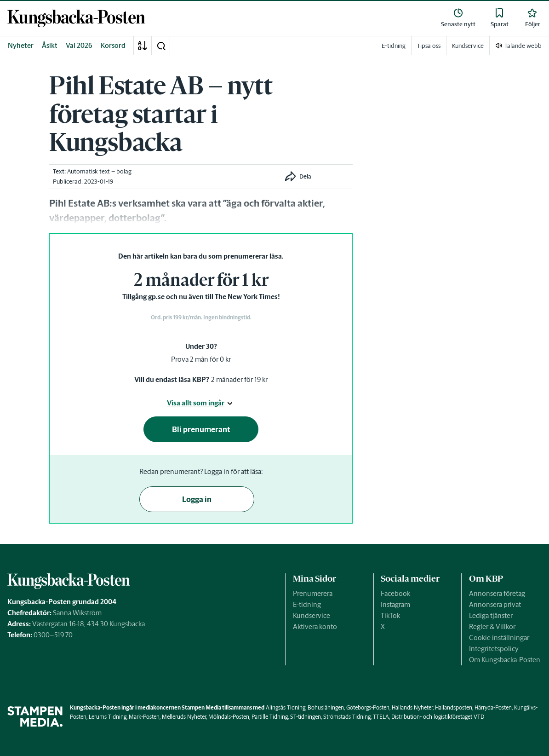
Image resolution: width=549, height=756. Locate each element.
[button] (161, 46)
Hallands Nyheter (412, 707)
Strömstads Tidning (347, 717)
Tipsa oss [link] (429, 46)
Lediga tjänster (491, 615)
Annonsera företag (497, 593)
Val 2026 (79, 45)
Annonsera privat (495, 604)
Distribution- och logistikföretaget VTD (438, 717)
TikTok (390, 615)
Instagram (395, 604)
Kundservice (312, 615)
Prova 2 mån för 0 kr (201, 359)
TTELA (381, 717)
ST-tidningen (306, 717)
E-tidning (307, 604)
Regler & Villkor (492, 626)
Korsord (113, 45)
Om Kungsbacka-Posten (505, 660)
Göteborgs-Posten (368, 707)
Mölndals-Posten (229, 717)
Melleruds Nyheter (184, 717)
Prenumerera (313, 593)
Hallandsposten (454, 707)
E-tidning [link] (394, 46)
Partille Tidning (270, 717)
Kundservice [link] (468, 46)
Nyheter (21, 45)
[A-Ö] (143, 46)
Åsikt (50, 45)
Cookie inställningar (499, 638)
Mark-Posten (144, 717)
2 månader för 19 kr (239, 379)
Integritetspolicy (494, 649)
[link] (76, 18)
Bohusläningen (326, 707)
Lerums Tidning (108, 717)
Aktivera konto (315, 626)
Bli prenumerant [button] (201, 429)
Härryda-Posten (493, 707)
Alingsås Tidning (286, 707)
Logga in (197, 499)
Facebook (395, 593)
